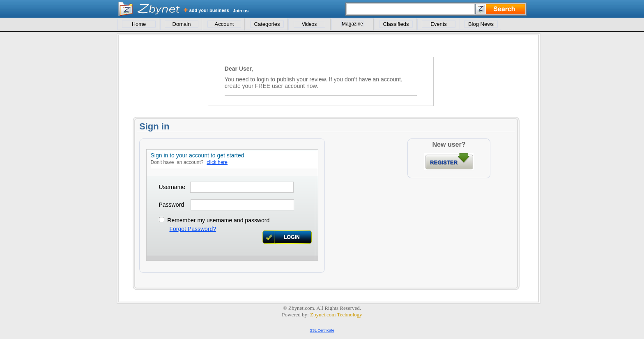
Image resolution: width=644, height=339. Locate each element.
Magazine (352, 24)
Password (171, 205)
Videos (309, 24)
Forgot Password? (193, 229)
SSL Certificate (322, 330)
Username (172, 187)
